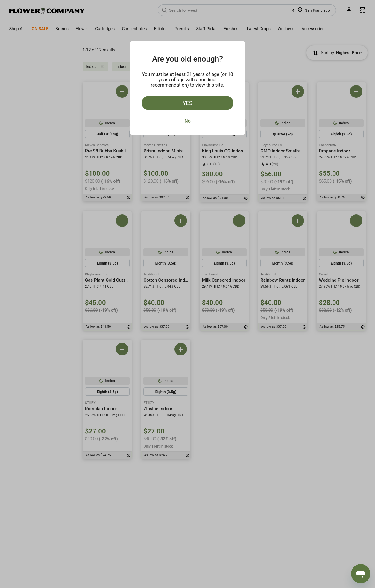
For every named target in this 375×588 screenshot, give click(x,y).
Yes (188, 103)
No (187, 121)
